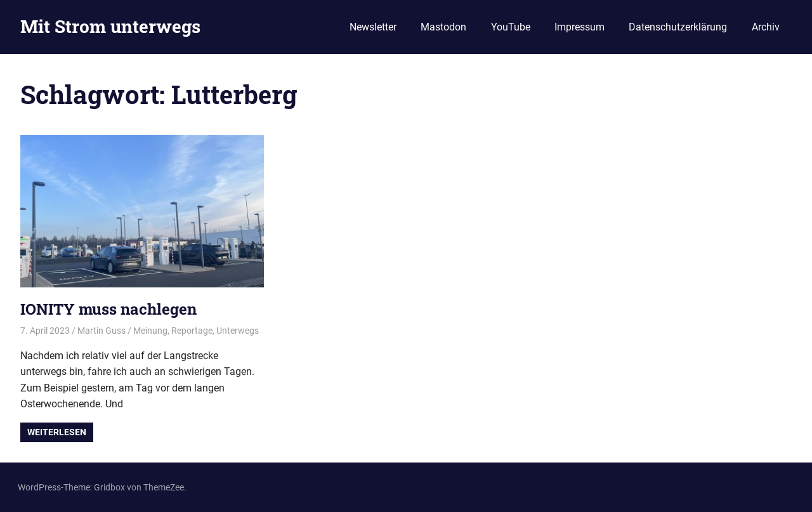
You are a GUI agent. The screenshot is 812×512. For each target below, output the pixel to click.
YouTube (511, 27)
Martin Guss (101, 331)
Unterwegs (238, 331)
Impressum (580, 27)
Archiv (766, 27)
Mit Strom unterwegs (110, 26)
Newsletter (373, 27)
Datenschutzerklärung (678, 27)
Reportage (192, 331)
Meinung (150, 331)
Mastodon (443, 27)
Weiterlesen (57, 432)
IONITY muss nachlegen (108, 309)
